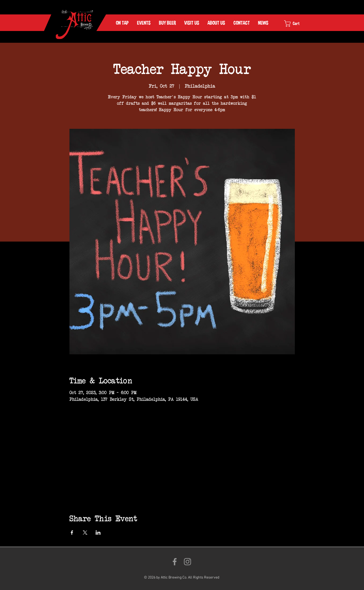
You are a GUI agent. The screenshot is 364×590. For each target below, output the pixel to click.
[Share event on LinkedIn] (98, 533)
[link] (296, 24)
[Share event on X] (85, 533)
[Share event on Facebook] (72, 533)
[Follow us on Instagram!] (187, 562)
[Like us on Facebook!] (175, 562)
